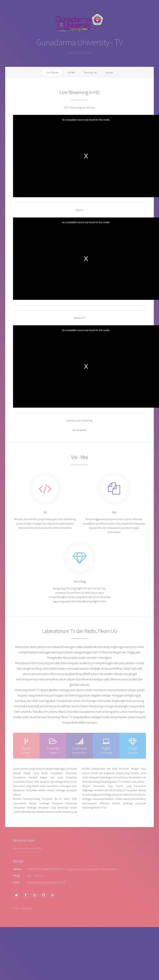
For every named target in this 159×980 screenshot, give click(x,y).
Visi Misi (71, 72)
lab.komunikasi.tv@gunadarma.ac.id (46, 882)
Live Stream (52, 72)
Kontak (109, 72)
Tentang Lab (90, 72)
